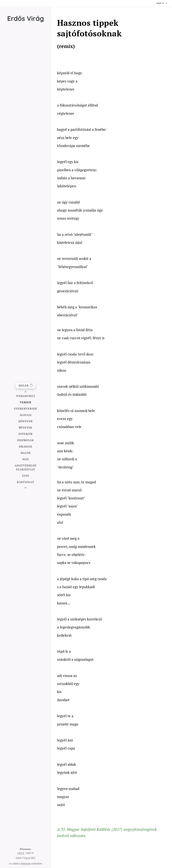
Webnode (26, 863)
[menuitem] (26, 396)
